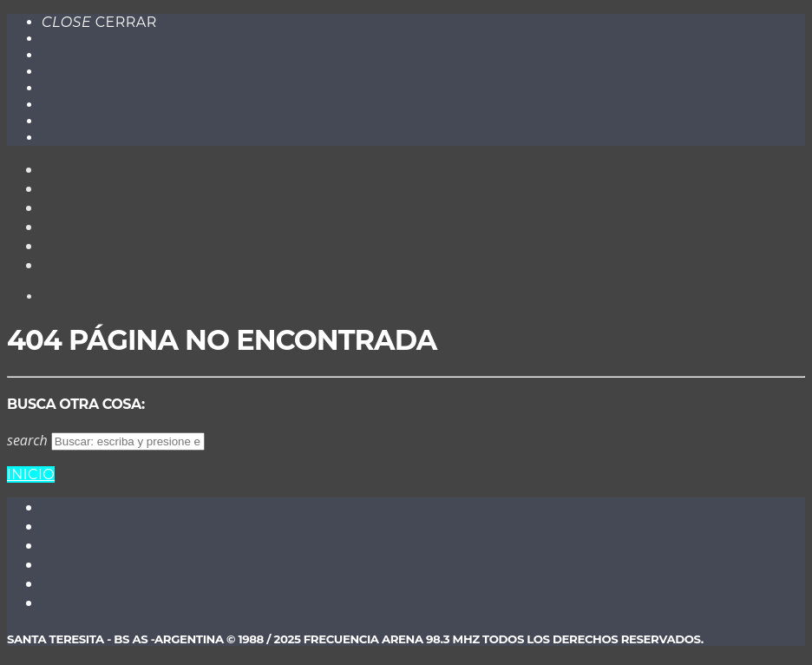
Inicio (31, 474)
